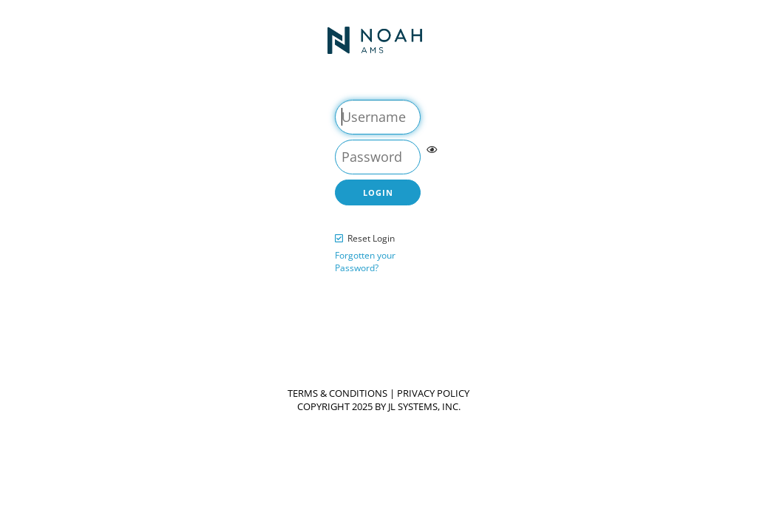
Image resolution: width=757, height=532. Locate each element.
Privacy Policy (433, 393)
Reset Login (371, 238)
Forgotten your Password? (365, 262)
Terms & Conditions (337, 393)
